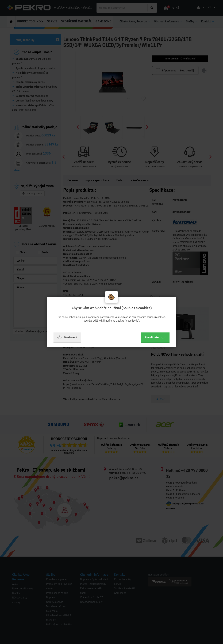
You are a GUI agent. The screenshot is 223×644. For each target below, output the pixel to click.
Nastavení (67, 337)
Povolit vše (155, 337)
